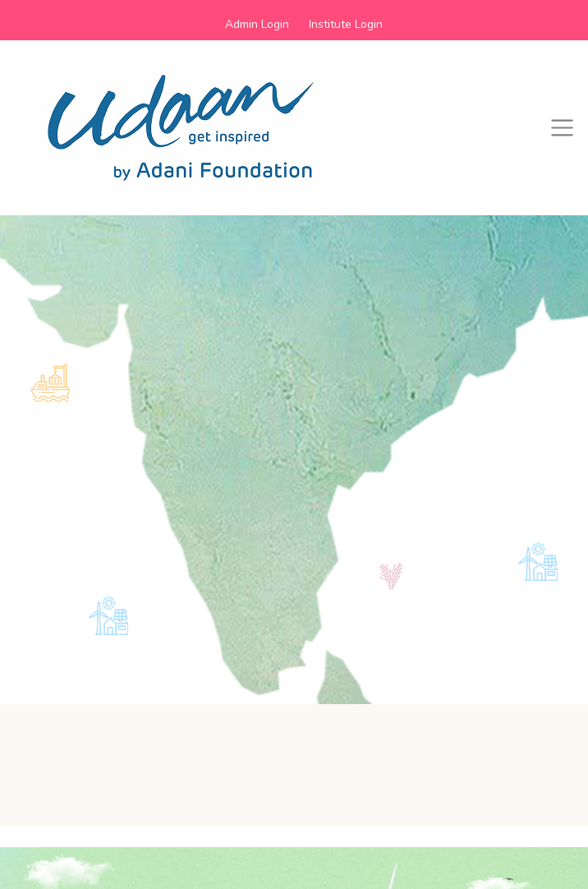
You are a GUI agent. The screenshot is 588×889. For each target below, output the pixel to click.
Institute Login (346, 24)
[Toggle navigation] (562, 128)
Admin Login (257, 24)
